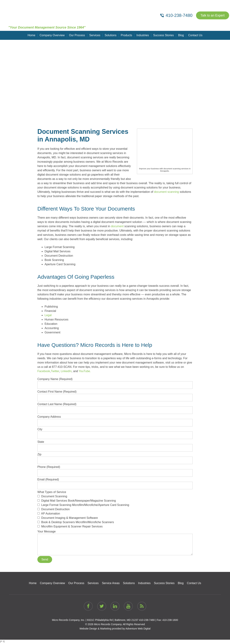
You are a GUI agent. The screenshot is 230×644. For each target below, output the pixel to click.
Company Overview (52, 35)
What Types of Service (115, 510)
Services (95, 35)
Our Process (77, 35)
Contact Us (195, 35)
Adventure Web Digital (138, 629)
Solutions (111, 35)
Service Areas (111, 583)
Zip (115, 457)
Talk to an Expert (213, 15)
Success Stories (164, 35)
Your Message (115, 534)
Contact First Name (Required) (115, 395)
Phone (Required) (115, 470)
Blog (181, 35)
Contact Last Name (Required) (115, 407)
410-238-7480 (147, 620)
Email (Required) (115, 482)
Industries (143, 35)
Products (126, 35)
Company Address (115, 420)
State (115, 445)
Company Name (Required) (115, 382)
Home (32, 35)
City (115, 432)
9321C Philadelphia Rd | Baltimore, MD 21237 (113, 620)
